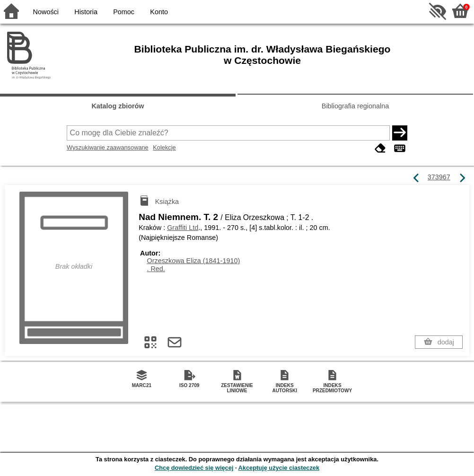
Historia (86, 12)
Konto (159, 12)
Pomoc (124, 12)
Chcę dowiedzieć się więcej (194, 468)
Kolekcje (164, 147)
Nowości (46, 12)
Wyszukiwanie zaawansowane (108, 147)
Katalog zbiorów (118, 106)
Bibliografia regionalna (355, 106)
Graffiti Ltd (183, 228)
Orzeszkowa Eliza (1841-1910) (193, 261)
